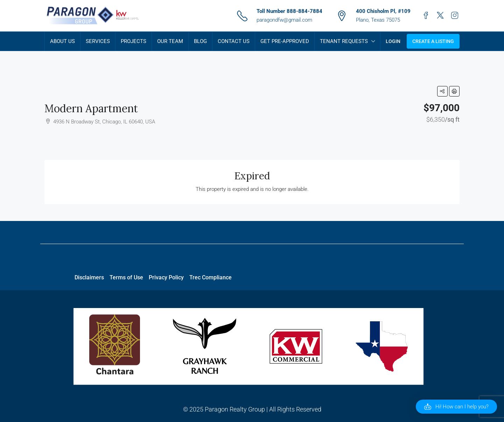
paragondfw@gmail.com (284, 20)
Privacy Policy (166, 277)
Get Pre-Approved (285, 41)
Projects (134, 41)
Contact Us (234, 41)
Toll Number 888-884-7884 (289, 11)
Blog (200, 41)
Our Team (170, 41)
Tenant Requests (344, 41)
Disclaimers (89, 277)
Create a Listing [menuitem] (433, 41)
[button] (442, 91)
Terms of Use (126, 277)
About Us (62, 41)
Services (98, 41)
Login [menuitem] (393, 41)
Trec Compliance (211, 277)
